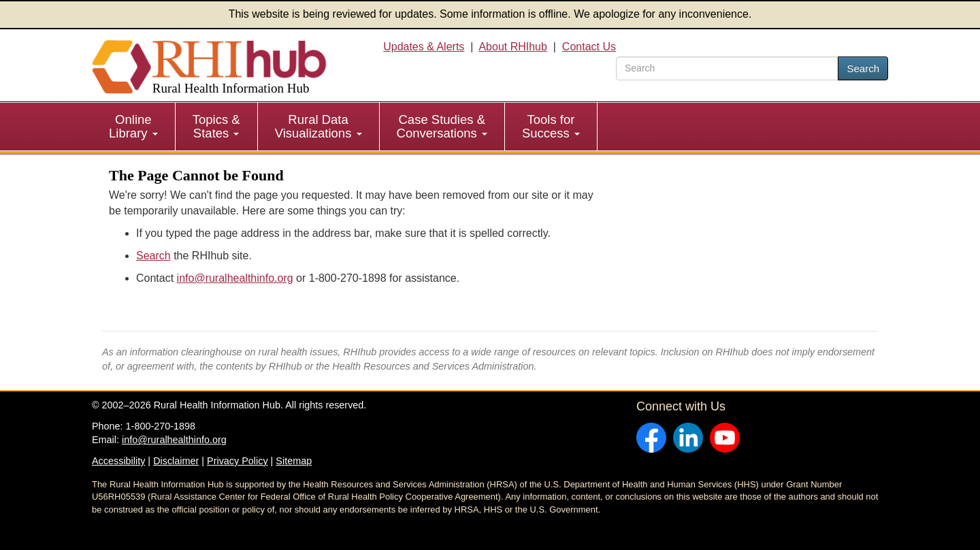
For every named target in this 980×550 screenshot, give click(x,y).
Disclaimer (176, 461)
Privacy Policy (238, 461)
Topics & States (216, 126)
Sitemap (294, 461)
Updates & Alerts (424, 47)
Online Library (133, 126)
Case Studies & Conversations (442, 126)
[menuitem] (134, 127)
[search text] (727, 68)
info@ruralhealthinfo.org (235, 278)
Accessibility (118, 461)
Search (863, 68)
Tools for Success (551, 126)
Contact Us (589, 47)
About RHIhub (513, 47)
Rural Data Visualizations (318, 126)
